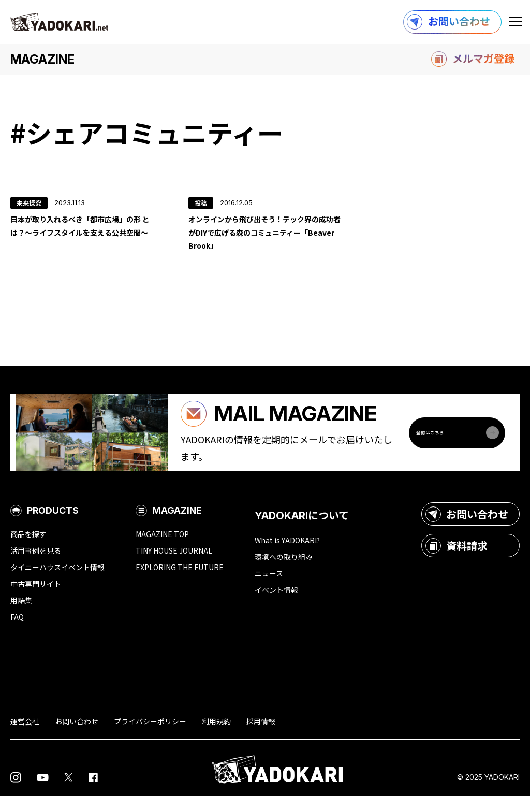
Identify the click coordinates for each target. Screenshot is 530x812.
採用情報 (261, 737)
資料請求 (457, 561)
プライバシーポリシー (150, 737)
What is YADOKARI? (287, 556)
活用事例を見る (36, 567)
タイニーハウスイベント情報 (57, 583)
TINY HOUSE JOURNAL (174, 567)
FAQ (17, 633)
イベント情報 (276, 606)
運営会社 (25, 737)
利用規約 (216, 737)
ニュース (269, 589)
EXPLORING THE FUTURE (180, 583)
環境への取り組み (284, 573)
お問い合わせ (467, 530)
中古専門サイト (36, 600)
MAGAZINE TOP (162, 550)
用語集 (21, 616)
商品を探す (28, 550)
